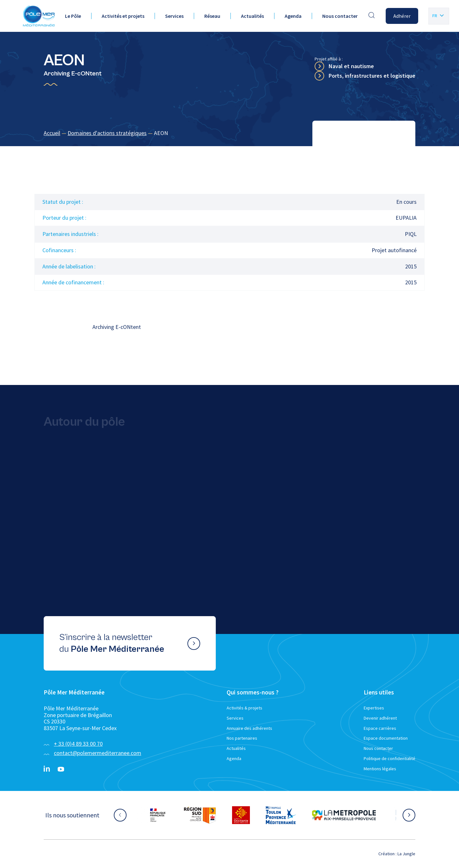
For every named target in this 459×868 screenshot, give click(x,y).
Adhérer (402, 16)
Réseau (212, 16)
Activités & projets (244, 708)
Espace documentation (386, 738)
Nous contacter (340, 16)
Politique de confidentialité (390, 758)
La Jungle (406, 854)
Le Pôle (73, 16)
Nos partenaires (242, 738)
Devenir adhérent (380, 718)
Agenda (293, 16)
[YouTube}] (61, 769)
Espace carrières (380, 728)
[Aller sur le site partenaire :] (158, 815)
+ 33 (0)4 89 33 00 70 (78, 744)
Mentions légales (380, 769)
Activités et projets (123, 16)
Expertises (374, 708)
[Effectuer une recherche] (372, 16)
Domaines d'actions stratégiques (107, 133)
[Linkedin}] (47, 769)
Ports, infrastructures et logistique (372, 76)
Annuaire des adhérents (249, 728)
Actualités (252, 16)
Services (174, 16)
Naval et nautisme (351, 66)
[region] (229, 133)
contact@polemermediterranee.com (98, 753)
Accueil (52, 133)
